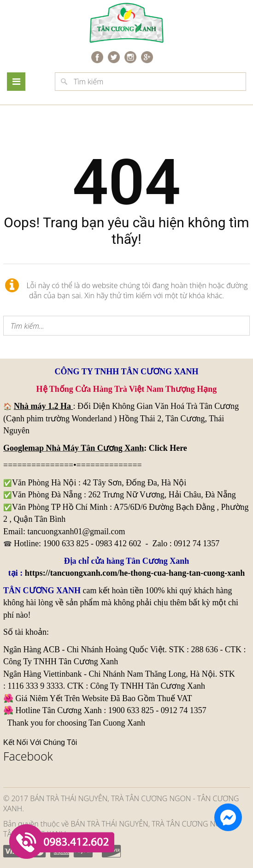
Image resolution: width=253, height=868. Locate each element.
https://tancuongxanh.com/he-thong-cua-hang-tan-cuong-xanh (135, 573)
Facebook (28, 756)
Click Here (168, 448)
